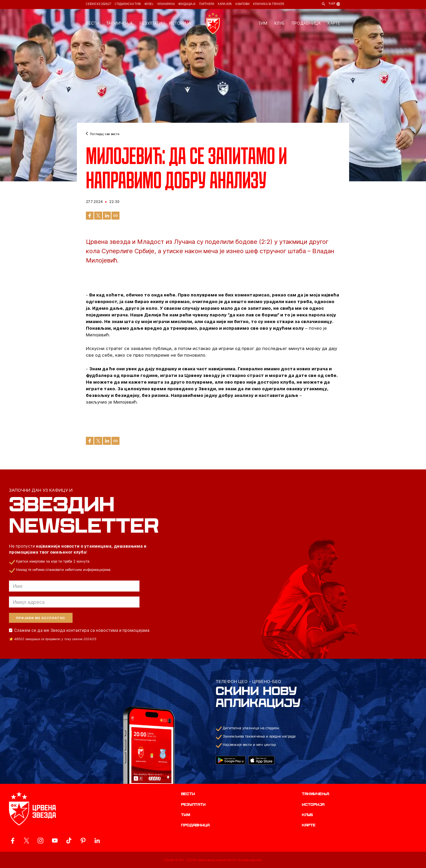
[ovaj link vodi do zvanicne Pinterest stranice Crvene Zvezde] (83, 841)
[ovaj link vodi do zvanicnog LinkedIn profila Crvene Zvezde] (97, 841)
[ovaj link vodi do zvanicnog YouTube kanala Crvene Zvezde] (55, 841)
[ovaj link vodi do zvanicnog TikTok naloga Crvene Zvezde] (69, 841)
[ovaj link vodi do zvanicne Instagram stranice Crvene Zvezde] (40, 841)
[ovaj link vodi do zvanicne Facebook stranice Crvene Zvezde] (12, 841)
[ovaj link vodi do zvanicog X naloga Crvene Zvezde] (26, 841)
